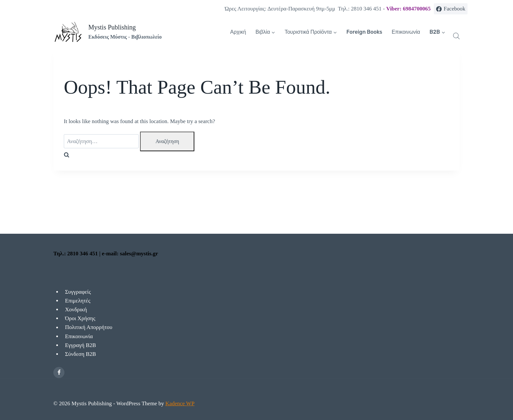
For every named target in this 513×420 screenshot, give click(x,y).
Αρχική (238, 32)
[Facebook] (59, 373)
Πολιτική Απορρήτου (89, 328)
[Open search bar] (456, 36)
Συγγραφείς (78, 292)
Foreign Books (364, 32)
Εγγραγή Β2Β (81, 345)
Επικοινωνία (406, 32)
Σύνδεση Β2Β (81, 354)
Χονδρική (76, 310)
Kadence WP (180, 403)
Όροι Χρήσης (80, 318)
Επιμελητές (78, 301)
